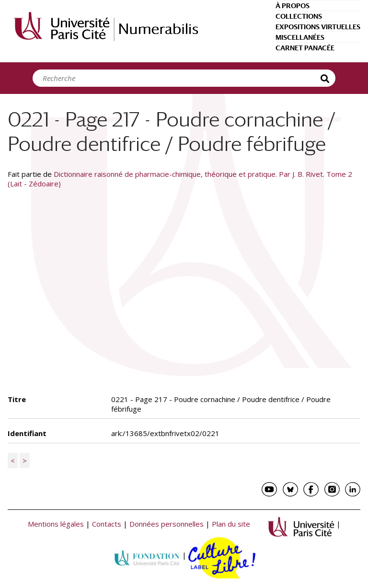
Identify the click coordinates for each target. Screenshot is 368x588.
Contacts (107, 524)
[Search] (179, 78)
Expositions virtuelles (318, 27)
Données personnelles (167, 524)
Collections (299, 16)
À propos (293, 6)
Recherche (326, 78)
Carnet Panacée (305, 48)
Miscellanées (300, 37)
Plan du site (231, 524)
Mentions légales (56, 524)
